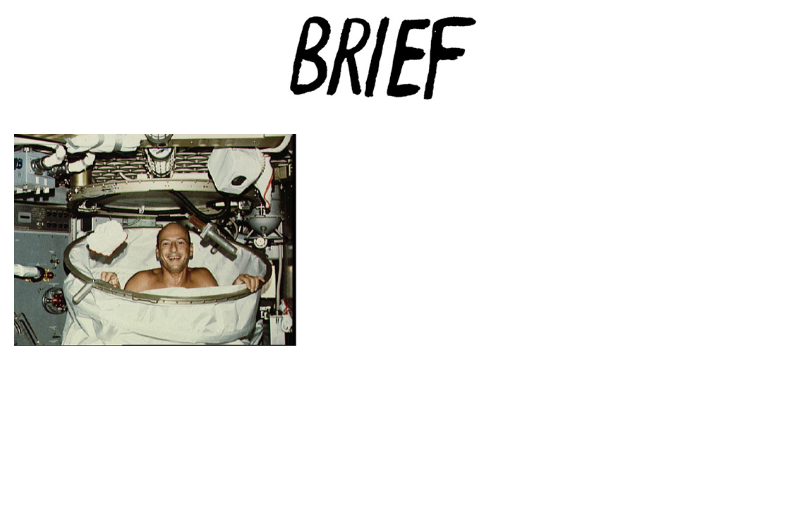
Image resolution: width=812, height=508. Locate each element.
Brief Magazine (406, 67)
